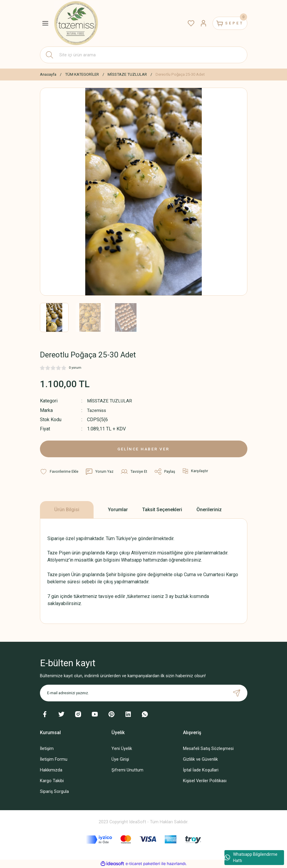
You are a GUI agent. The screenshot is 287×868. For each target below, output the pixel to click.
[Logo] (77, 23)
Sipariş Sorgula (54, 792)
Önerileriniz (209, 510)
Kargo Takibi (52, 781)
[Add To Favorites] (59, 472)
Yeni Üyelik (122, 749)
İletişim (47, 749)
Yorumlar (118, 510)
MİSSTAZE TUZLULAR (110, 401)
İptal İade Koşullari (201, 770)
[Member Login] (198, 23)
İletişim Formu (54, 759)
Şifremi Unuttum (127, 770)
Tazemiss (97, 410)
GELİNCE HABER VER (143, 449)
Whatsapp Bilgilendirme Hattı (251, 857)
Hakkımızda (51, 770)
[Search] (144, 55)
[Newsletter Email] (144, 693)
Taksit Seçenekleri (162, 510)
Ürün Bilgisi (67, 510)
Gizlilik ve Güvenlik (200, 759)
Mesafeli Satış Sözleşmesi (208, 749)
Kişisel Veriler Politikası (205, 781)
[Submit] (237, 693)
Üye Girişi (120, 759)
